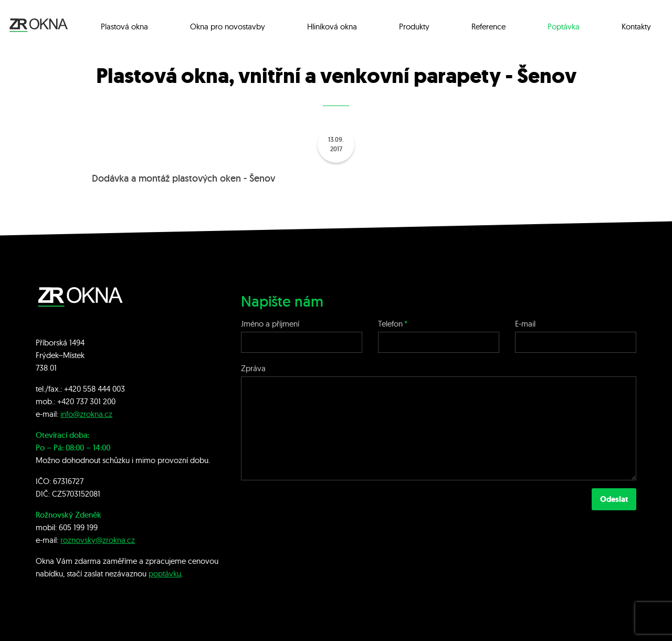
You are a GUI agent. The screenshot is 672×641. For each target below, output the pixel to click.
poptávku (165, 574)
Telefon (390, 324)
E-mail (525, 324)
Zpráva (253, 368)
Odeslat (614, 499)
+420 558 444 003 (94, 389)
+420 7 (69, 401)
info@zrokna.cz (86, 414)
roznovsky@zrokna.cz (98, 540)
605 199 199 (78, 527)
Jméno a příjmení (270, 324)
